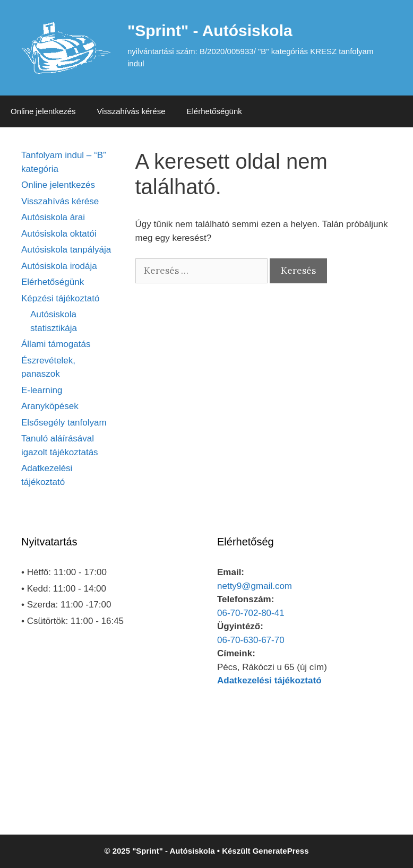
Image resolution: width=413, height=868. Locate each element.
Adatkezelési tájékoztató (269, 680)
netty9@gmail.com (255, 586)
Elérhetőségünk (214, 111)
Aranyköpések (50, 406)
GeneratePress (281, 851)
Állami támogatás (56, 344)
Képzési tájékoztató (60, 298)
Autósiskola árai (53, 217)
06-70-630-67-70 (251, 640)
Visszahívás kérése (131, 111)
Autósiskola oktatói (59, 234)
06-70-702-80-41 (251, 613)
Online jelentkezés (43, 111)
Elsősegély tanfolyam (64, 423)
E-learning (42, 390)
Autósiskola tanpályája (66, 250)
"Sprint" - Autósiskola (210, 31)
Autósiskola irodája (59, 266)
